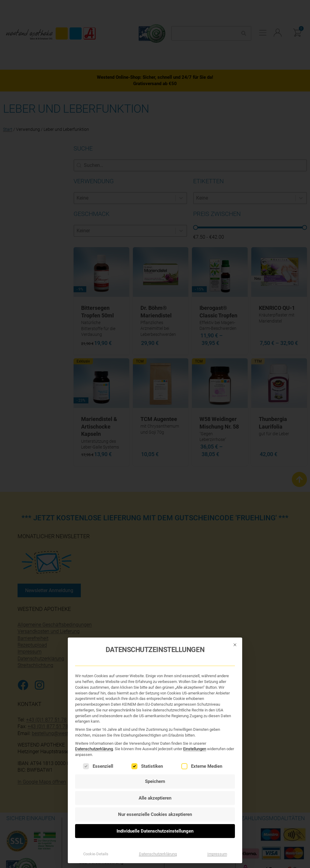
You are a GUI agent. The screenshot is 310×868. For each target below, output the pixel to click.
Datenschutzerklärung (94, 720)
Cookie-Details (96, 825)
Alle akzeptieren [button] (155, 769)
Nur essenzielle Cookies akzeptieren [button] (155, 786)
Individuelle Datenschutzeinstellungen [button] (155, 802)
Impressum (217, 825)
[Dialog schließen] (235, 616)
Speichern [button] (155, 753)
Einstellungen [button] (195, 720)
